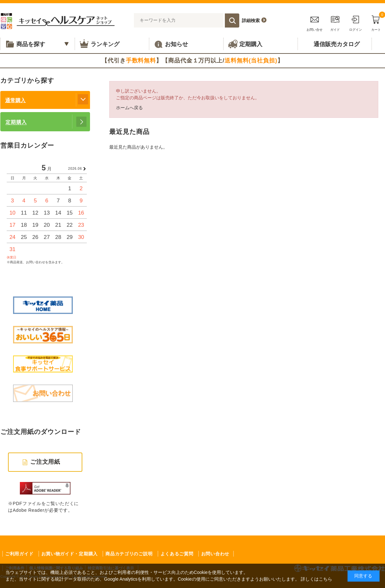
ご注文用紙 (45, 462)
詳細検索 (251, 20)
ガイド (335, 22)
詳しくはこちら (316, 579)
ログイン (356, 22)
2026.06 (75, 169)
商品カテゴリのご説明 (129, 554)
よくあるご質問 (177, 554)
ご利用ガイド (19, 554)
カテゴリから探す (27, 80)
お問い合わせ (215, 554)
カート (376, 22)
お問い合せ (315, 22)
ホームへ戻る (129, 108)
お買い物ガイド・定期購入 (70, 554)
